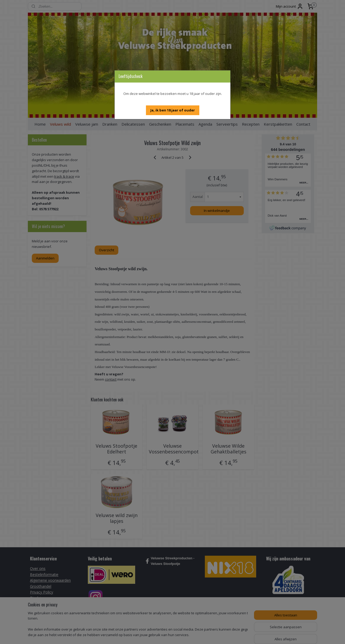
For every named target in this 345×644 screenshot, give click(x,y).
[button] (173, 110)
